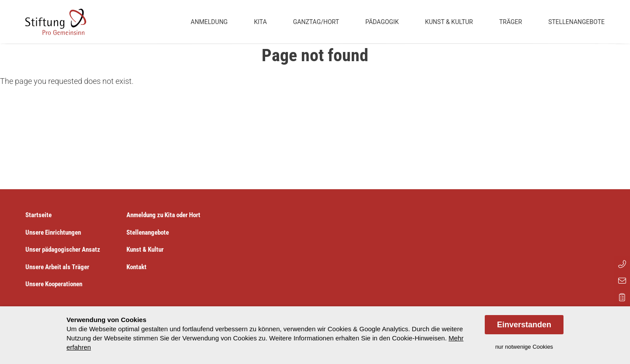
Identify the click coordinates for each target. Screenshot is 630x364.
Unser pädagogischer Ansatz (63, 250)
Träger (511, 22)
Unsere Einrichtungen (53, 232)
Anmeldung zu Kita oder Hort (163, 215)
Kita (260, 22)
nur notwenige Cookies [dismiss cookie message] (524, 347)
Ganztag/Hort (316, 22)
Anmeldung (209, 22)
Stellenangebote (576, 22)
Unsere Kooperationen (54, 284)
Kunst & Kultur (449, 22)
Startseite (38, 215)
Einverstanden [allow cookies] (524, 325)
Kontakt (136, 267)
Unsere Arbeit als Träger (57, 267)
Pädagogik (382, 22)
